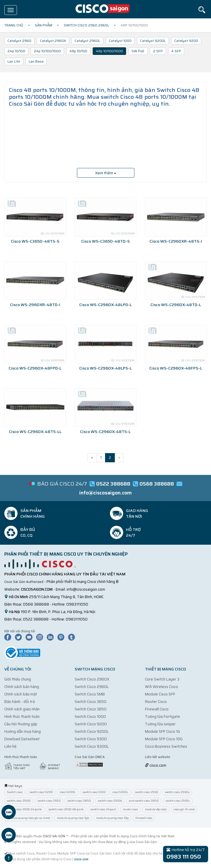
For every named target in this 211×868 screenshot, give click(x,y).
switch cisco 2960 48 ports (66, 809)
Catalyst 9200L (153, 41)
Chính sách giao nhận (22, 709)
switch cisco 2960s (110, 801)
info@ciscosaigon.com (86, 589)
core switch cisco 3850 (144, 801)
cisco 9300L (120, 792)
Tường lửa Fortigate (162, 717)
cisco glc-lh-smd (184, 809)
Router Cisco (156, 702)
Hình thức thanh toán (22, 717)
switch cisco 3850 (79, 801)
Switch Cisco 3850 (91, 709)
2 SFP (158, 51)
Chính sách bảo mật (21, 694)
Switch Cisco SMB (90, 694)
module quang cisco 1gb (73, 818)
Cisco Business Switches (166, 746)
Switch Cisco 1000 (90, 717)
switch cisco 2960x (177, 792)
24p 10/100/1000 (47, 51)
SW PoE (138, 51)
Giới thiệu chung (18, 679)
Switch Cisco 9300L (92, 746)
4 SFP (176, 51)
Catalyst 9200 (186, 41)
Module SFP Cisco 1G (162, 731)
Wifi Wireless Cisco (161, 687)
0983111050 (77, 604)
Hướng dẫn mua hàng (23, 731)
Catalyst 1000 (120, 41)
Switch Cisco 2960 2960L (86, 25)
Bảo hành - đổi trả (20, 702)
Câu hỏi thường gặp (21, 724)
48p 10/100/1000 (109, 51)
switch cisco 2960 (147, 792)
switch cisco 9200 (41, 792)
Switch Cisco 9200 (91, 724)
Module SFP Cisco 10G (164, 739)
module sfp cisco (156, 809)
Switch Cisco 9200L (92, 731)
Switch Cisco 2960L (92, 687)
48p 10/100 (78, 51)
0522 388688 (36, 619)
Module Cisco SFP (160, 694)
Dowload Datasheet (22, 739)
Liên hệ (10, 746)
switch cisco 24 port (103, 809)
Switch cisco (15, 792)
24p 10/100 (16, 51)
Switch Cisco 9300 (91, 739)
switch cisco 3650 (49, 801)
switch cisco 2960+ (178, 801)
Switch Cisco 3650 (91, 702)
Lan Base (36, 61)
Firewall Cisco (157, 709)
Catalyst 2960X (53, 41)
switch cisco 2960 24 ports (24, 809)
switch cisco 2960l (19, 801)
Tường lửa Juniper (160, 724)
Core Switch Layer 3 (162, 679)
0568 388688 (36, 604)
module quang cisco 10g (112, 818)
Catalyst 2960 (19, 41)
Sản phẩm (43, 25)
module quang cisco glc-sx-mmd (28, 818)
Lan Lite (14, 61)
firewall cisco (144, 818)
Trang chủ (14, 25)
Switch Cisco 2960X (92, 679)
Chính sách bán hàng (22, 687)
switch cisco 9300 (94, 792)
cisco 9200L (68, 792)
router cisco (130, 809)
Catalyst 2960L (87, 41)
